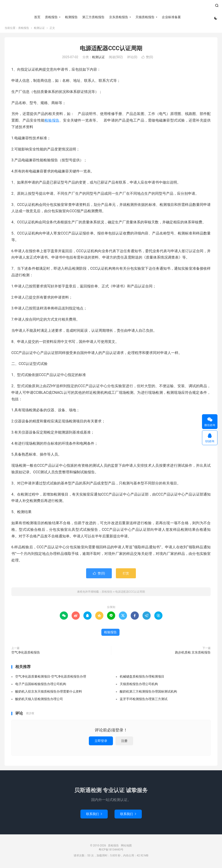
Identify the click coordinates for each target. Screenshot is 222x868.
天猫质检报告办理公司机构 (139, 686)
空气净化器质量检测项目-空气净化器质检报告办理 (51, 678)
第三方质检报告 (93, 17)
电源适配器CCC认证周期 (111, 50)
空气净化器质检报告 (26, 654)
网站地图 (126, 847)
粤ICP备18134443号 (111, 851)
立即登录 (101, 742)
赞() (147, 59)
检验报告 (52, 122)
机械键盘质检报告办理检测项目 (142, 678)
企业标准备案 (171, 17)
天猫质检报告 (145, 17)
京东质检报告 (118, 17)
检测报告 (71, 17)
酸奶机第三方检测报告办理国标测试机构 (148, 693)
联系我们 (94, 815)
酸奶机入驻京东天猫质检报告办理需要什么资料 (49, 693)
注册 (124, 742)
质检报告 (111, 7)
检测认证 (39, 29)
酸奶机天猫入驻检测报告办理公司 (39, 701)
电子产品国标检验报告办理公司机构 (41, 686)
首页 (37, 17)
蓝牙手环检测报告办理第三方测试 (144, 701)
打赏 (126, 575)
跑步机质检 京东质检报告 (193, 654)
